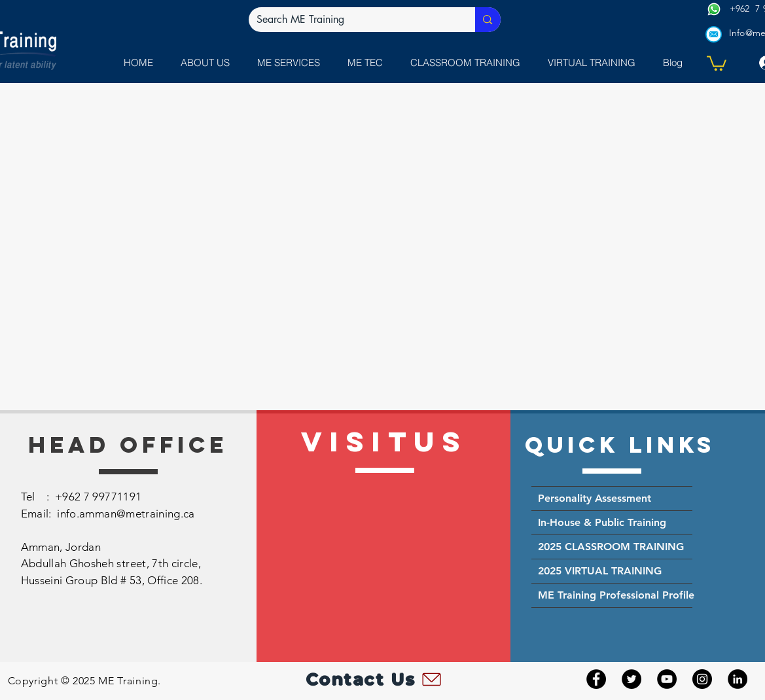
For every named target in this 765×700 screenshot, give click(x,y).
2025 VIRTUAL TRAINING (600, 571)
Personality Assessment (595, 498)
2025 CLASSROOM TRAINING (611, 547)
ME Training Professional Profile (615, 595)
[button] (292, 62)
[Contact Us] (375, 679)
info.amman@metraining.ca (126, 514)
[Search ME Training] (352, 20)
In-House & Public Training (602, 522)
